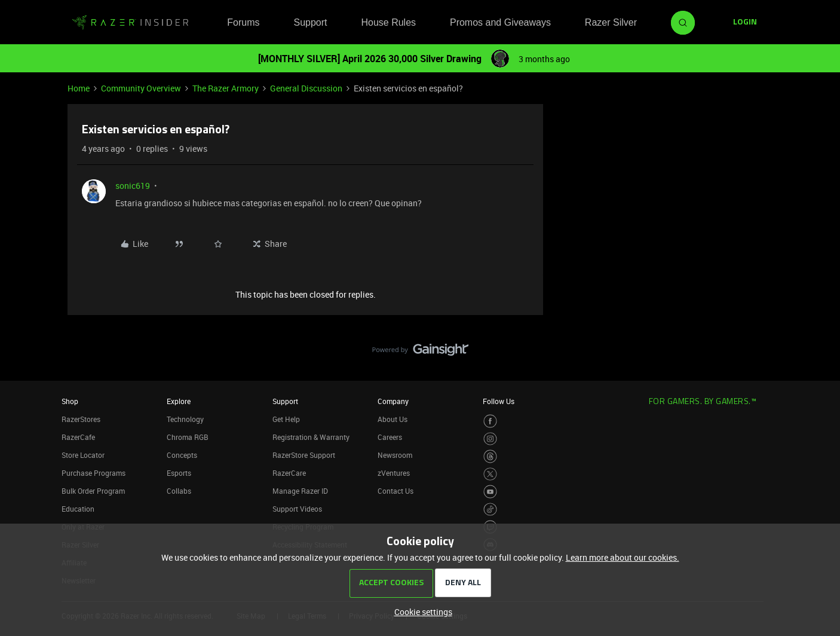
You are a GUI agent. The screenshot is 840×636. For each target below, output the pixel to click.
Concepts (182, 455)
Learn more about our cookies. (623, 557)
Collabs (179, 491)
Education (78, 509)
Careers (390, 437)
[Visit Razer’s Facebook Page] (490, 421)
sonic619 (133, 186)
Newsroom (395, 455)
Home (79, 88)
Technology (185, 419)
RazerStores (81, 419)
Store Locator (83, 455)
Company (393, 401)
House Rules (388, 22)
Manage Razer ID (300, 491)
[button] (745, 23)
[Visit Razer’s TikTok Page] (490, 510)
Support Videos (297, 509)
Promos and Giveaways (500, 22)
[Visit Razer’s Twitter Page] (490, 474)
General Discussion (306, 88)
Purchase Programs (93, 473)
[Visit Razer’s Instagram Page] (490, 439)
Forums (243, 22)
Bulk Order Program (93, 491)
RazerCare (289, 473)
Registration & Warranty (311, 437)
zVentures (394, 473)
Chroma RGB (188, 437)
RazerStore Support (304, 455)
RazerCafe (78, 437)
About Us (393, 419)
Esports (179, 473)
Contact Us (396, 491)
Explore (179, 401)
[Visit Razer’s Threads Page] (490, 456)
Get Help (286, 419)
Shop (70, 401)
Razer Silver (611, 22)
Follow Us (499, 401)
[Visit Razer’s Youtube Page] (490, 492)
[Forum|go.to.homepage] (130, 23)
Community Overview (141, 88)
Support (310, 22)
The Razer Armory (226, 88)
